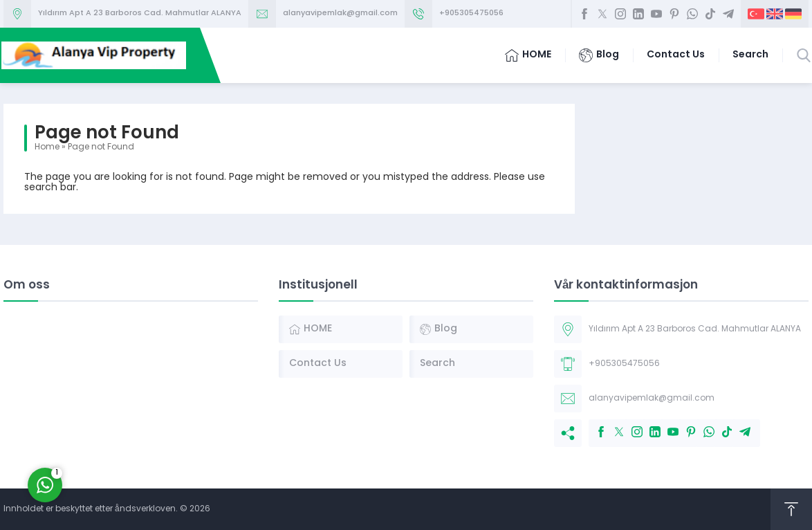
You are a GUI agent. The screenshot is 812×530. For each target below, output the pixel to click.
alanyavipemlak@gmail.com (340, 13)
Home (47, 147)
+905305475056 (471, 13)
